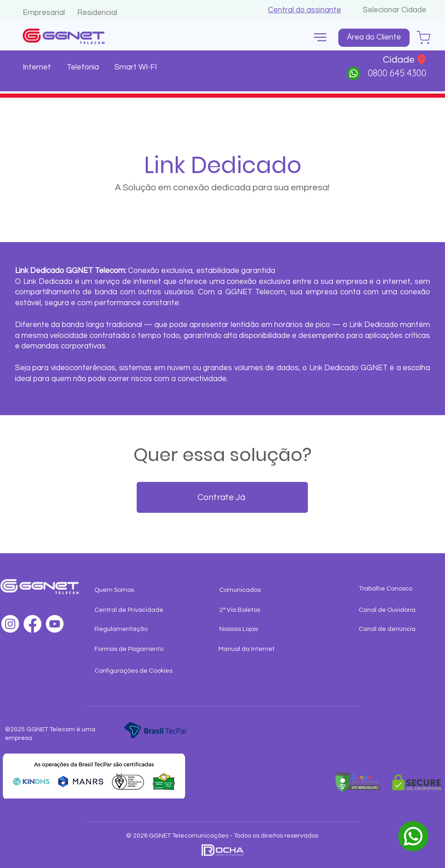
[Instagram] (10, 624)
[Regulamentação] (131, 630)
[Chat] (423, 38)
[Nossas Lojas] (256, 630)
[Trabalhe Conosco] (395, 589)
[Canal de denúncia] (395, 630)
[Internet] (38, 68)
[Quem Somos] (131, 590)
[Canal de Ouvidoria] (395, 610)
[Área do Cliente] (374, 38)
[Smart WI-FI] (136, 68)
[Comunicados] (265, 590)
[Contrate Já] (222, 497)
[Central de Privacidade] (131, 610)
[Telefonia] (84, 68)
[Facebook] (32, 624)
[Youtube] (55, 624)
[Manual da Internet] (255, 650)
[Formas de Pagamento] (131, 650)
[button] (304, 10)
